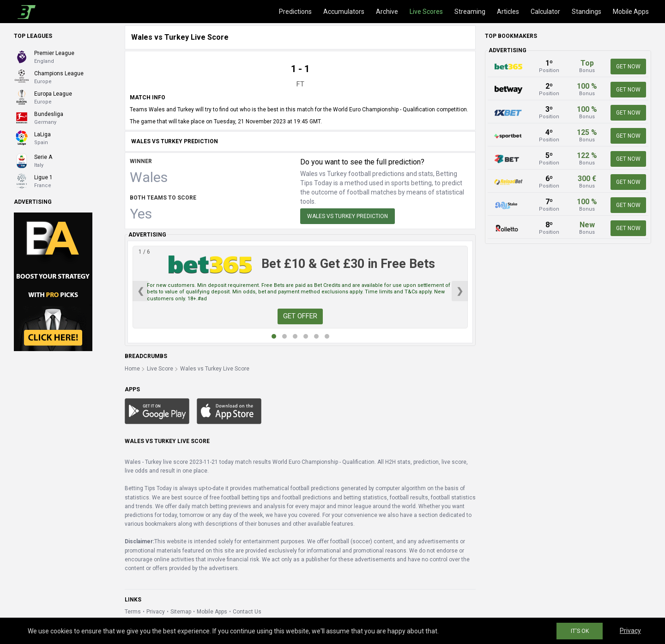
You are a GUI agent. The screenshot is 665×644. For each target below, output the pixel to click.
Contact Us (247, 612)
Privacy (156, 612)
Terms (133, 612)
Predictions (295, 12)
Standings (586, 12)
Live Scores (426, 12)
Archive (387, 12)
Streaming (470, 12)
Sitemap (181, 612)
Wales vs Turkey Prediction (348, 216)
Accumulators (344, 12)
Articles (508, 12)
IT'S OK (580, 631)
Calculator (545, 12)
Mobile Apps (631, 12)
